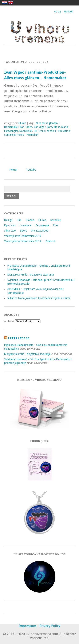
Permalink (32, 135)
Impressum (27, 626)
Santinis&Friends (14, 135)
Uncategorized (40, 231)
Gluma (22, 123)
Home (57, 12)
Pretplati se (19, 338)
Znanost (50, 241)
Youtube (31, 170)
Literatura (26, 225)
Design (8, 220)
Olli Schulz (39, 131)
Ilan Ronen (26, 127)
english (11, 3)
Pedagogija (42, 225)
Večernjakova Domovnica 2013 (23, 236)
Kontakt (69, 12)
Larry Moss (54, 127)
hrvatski (5, 3)
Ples (56, 225)
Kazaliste (56, 220)
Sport (23, 231)
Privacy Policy (50, 626)
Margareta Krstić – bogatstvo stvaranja (31, 275)
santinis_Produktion (58, 131)
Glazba (30, 220)
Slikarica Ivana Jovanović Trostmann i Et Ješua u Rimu (39, 298)
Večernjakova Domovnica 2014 (23, 241)
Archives (9, 321)
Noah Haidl (26, 131)
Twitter (13, 170)
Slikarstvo (10, 231)
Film (19, 220)
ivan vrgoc (40, 127)
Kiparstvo (10, 225)
